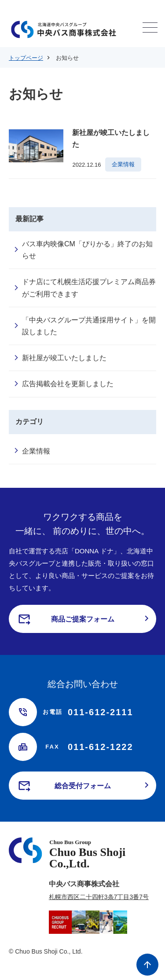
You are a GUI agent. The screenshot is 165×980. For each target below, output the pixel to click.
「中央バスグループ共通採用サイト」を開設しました (89, 326)
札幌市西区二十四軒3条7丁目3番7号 (99, 897)
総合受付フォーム (83, 786)
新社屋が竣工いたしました (64, 358)
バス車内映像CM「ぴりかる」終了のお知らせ (87, 250)
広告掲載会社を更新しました (68, 384)
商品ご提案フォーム (83, 619)
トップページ (26, 58)
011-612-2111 (87, 712)
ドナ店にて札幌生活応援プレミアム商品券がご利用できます (89, 288)
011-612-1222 (87, 747)
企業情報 (36, 451)
